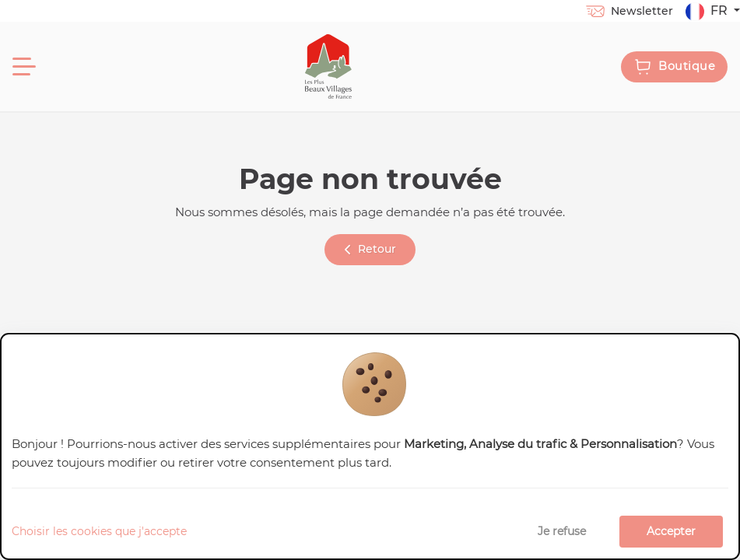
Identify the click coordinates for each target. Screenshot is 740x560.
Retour (370, 249)
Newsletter (629, 11)
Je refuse (562, 531)
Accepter (671, 531)
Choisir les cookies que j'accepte (99, 531)
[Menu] (24, 67)
